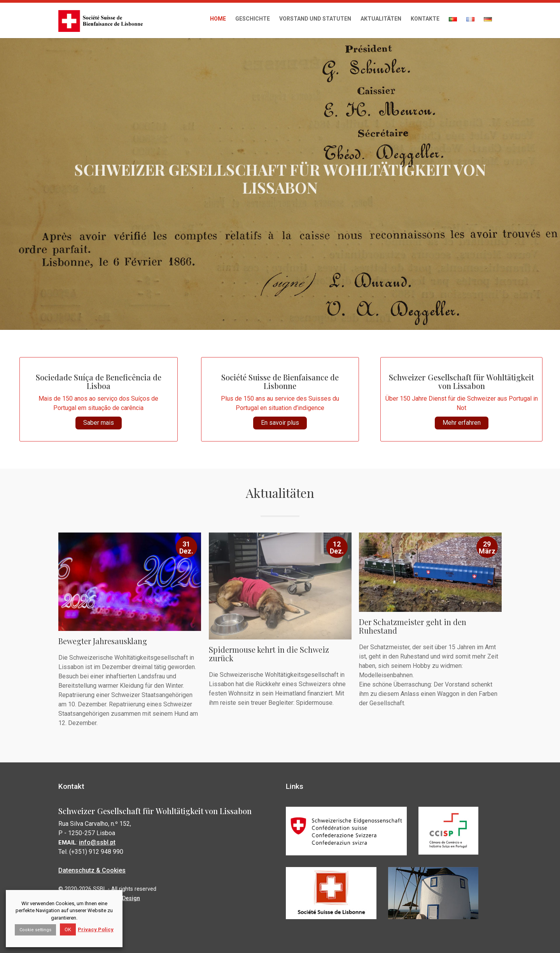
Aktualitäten (381, 19)
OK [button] (68, 929)
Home (218, 19)
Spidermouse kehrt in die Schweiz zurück (269, 653)
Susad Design (123, 897)
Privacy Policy (96, 929)
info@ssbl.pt (98, 842)
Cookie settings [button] (35, 930)
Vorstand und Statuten (315, 19)
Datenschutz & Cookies (93, 869)
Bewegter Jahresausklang (103, 640)
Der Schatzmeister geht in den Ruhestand (413, 625)
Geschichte (253, 19)
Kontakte (425, 19)
